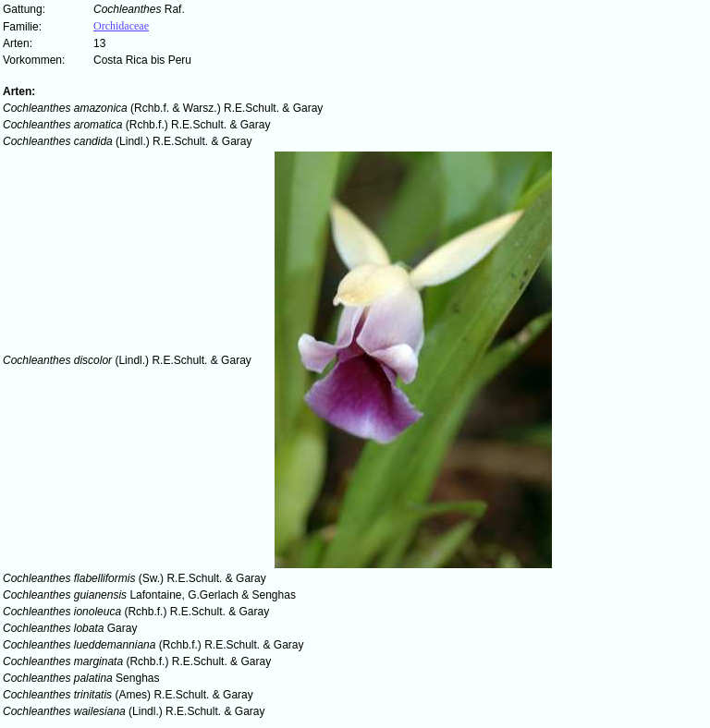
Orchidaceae (121, 26)
